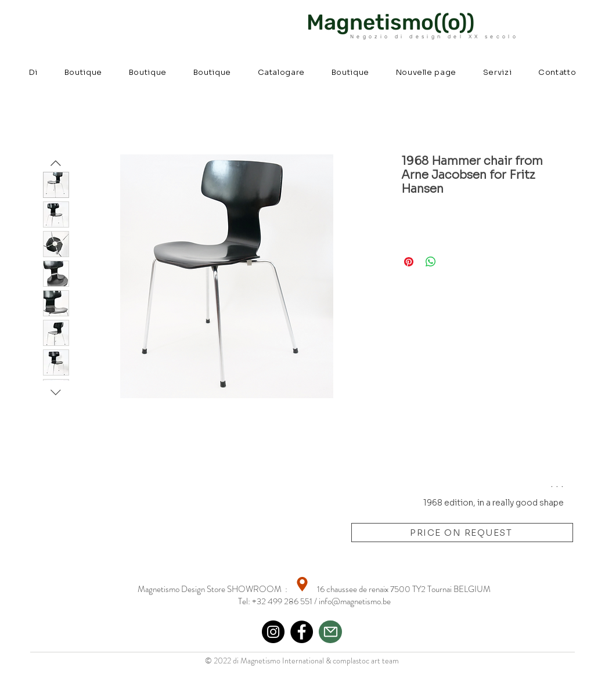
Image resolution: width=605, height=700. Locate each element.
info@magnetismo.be (355, 601)
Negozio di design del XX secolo (434, 37)
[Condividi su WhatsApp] (431, 262)
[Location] (302, 584)
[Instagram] (273, 632)
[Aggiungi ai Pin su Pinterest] (409, 262)
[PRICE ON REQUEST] (462, 533)
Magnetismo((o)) (390, 22)
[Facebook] (302, 632)
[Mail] (330, 632)
